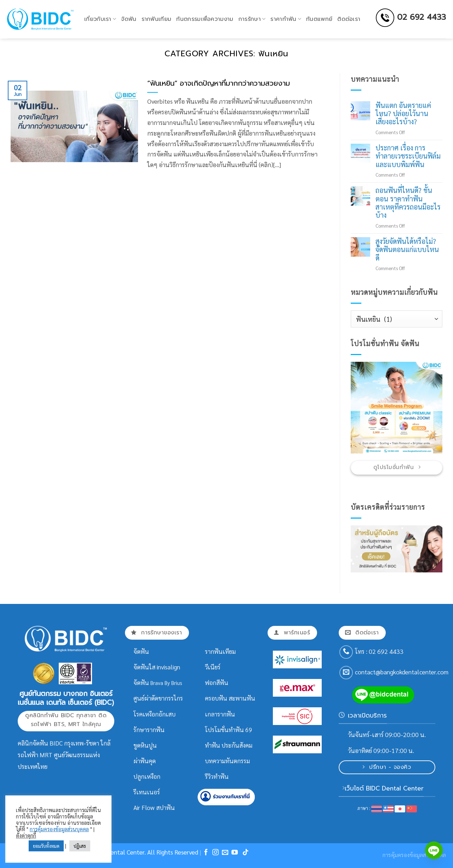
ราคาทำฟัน (286, 19)
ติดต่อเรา (349, 19)
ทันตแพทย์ (319, 19)
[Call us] (346, 652)
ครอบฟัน (216, 698)
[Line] (434, 850)
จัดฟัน (129, 19)
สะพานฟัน (242, 698)
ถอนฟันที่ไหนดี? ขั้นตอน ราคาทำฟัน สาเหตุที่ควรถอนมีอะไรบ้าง (408, 203)
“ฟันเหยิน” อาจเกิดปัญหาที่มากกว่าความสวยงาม (219, 84)
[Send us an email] (346, 673)
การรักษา (252, 19)
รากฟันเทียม (157, 19)
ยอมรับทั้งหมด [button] (46, 846)
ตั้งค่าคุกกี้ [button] (26, 835)
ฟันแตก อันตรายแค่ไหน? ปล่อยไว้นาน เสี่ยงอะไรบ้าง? (403, 114)
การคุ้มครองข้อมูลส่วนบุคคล (59, 829)
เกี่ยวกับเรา (100, 19)
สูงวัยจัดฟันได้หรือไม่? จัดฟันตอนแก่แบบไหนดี (407, 250)
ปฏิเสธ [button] (80, 846)
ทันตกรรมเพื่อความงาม (205, 19)
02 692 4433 (422, 17)
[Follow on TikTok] (246, 853)
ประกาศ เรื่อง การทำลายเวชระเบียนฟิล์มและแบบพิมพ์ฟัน (408, 156)
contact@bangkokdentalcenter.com (402, 672)
